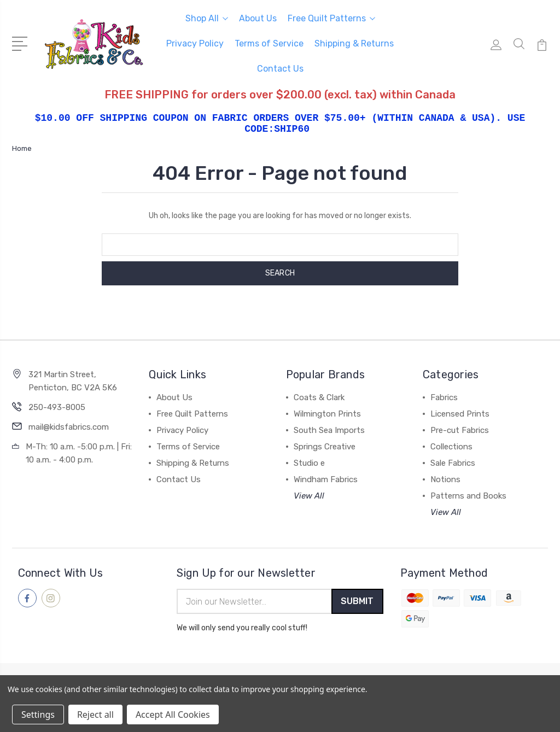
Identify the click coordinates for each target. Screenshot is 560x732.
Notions (445, 479)
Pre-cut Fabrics (460, 430)
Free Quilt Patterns (331, 18)
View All (309, 496)
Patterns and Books (468, 496)
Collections (451, 447)
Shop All (207, 18)
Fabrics (444, 397)
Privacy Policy (195, 43)
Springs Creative (325, 447)
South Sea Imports (329, 430)
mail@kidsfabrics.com (69, 427)
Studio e (309, 463)
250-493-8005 (57, 407)
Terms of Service (269, 43)
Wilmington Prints (327, 414)
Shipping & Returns (354, 43)
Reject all (95, 715)
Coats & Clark (319, 397)
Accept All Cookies (173, 715)
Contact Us (280, 69)
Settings (38, 715)
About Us (258, 18)
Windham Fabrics (326, 479)
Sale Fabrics (453, 463)
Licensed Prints (460, 414)
